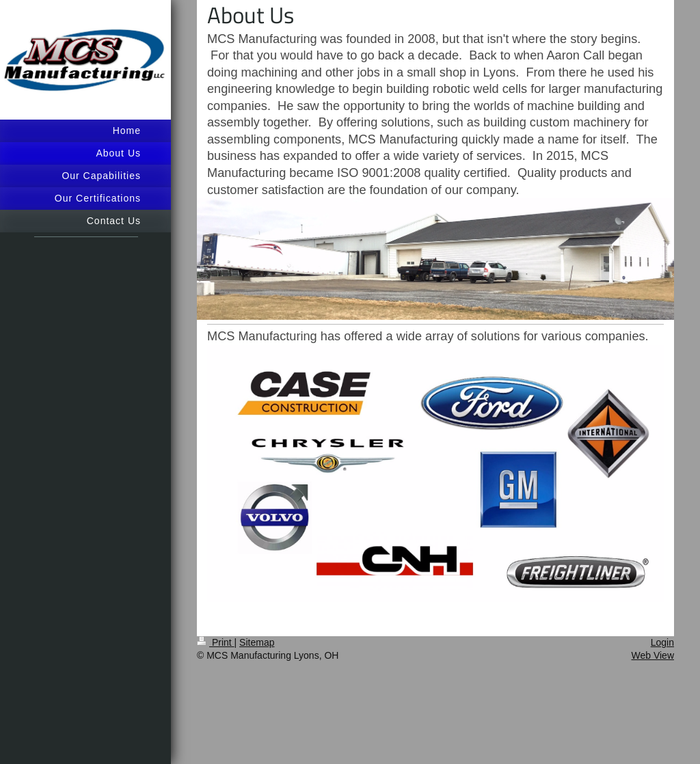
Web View (652, 655)
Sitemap (257, 642)
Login (662, 642)
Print (216, 642)
